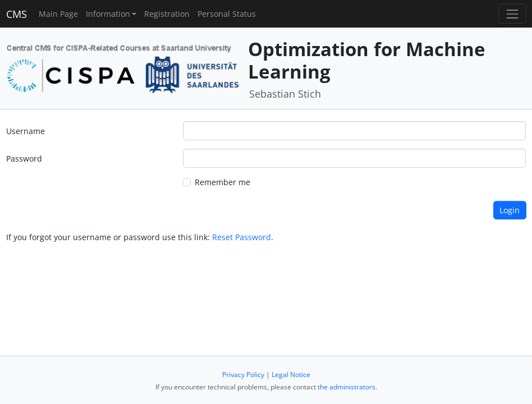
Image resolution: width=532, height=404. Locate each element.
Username (26, 131)
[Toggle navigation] (512, 14)
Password (24, 159)
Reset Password (242, 237)
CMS (17, 14)
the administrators (347, 387)
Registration (167, 14)
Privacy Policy (243, 375)
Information (108, 14)
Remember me (223, 182)
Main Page (58, 14)
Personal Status (227, 14)
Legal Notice (291, 375)
